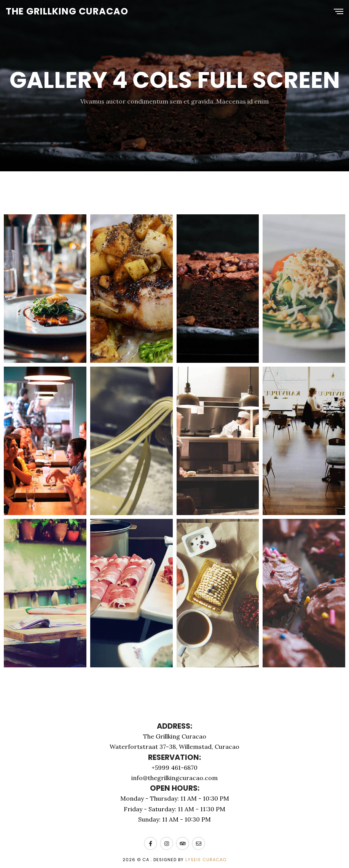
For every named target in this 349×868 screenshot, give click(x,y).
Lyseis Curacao (206, 860)
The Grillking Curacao (67, 11)
